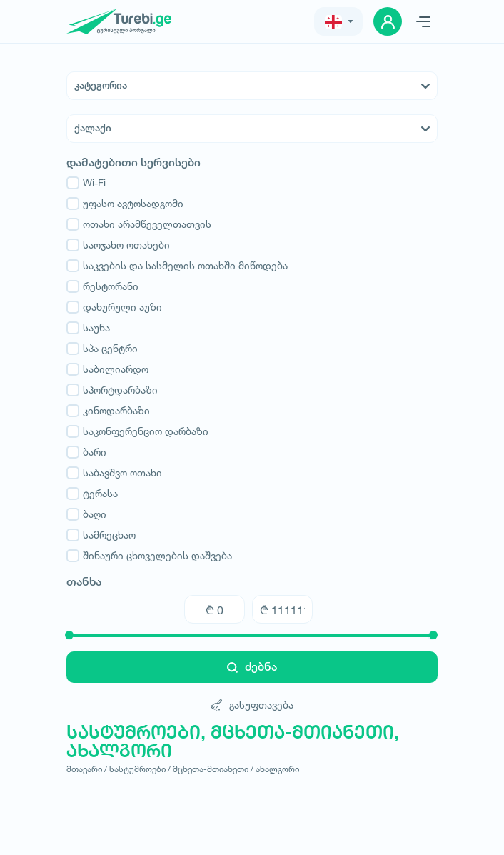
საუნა (88, 328)
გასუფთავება (252, 705)
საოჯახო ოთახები (118, 245)
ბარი (86, 452)
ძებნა (252, 667)
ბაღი (86, 514)
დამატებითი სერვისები (133, 163)
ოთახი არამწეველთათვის (139, 224)
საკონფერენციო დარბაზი (137, 431)
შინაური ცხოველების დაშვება (149, 556)
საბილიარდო (107, 369)
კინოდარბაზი (108, 411)
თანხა (84, 582)
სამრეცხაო (101, 535)
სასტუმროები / (140, 769)
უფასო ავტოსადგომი (125, 204)
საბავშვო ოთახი (114, 473)
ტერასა (92, 494)
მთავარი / (87, 769)
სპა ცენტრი (102, 349)
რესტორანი (102, 286)
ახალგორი (277, 769)
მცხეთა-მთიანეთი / (213, 769)
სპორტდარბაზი (112, 390)
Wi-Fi (86, 183)
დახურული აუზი (114, 307)
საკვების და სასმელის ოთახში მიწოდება (177, 266)
